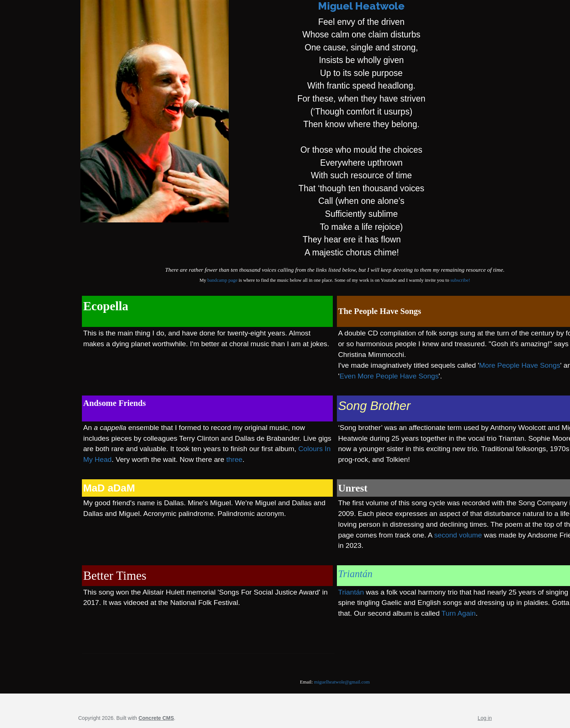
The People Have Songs (380, 311)
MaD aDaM (109, 488)
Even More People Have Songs (389, 376)
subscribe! (460, 280)
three (235, 459)
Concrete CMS (156, 718)
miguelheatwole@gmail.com (342, 682)
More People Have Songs (520, 365)
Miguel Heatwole (361, 6)
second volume (458, 535)
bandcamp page (223, 280)
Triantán (355, 574)
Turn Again (458, 613)
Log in (485, 718)
